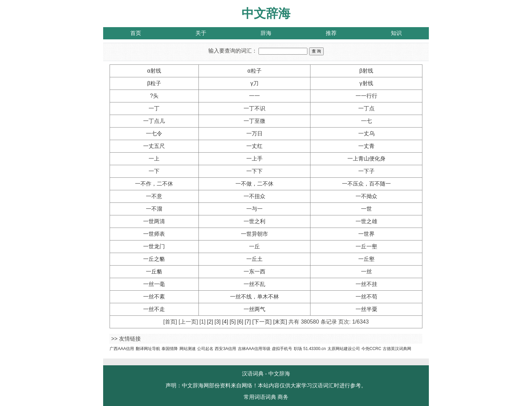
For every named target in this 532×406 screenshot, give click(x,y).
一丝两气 (254, 309)
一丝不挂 (366, 284)
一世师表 (154, 234)
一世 (366, 209)
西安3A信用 (225, 349)
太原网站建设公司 (344, 349)
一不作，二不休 (154, 184)
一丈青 (366, 146)
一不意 (154, 196)
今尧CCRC (371, 349)
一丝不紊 (154, 297)
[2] (210, 322)
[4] (225, 322)
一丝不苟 (366, 297)
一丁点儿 (154, 121)
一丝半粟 (366, 309)
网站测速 (188, 349)
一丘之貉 (154, 259)
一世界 (366, 234)
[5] (233, 322)
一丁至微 (254, 121)
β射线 (366, 71)
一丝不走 (154, 309)
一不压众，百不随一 (366, 184)
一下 (154, 171)
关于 (201, 33)
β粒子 (154, 83)
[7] (248, 322)
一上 (154, 159)
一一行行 (366, 96)
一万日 (254, 133)
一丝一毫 (154, 284)
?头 (154, 96)
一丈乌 (366, 133)
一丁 (154, 108)
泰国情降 (170, 349)
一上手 (254, 159)
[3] (217, 322)
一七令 (154, 133)
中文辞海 (266, 13)
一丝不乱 (254, 284)
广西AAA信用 (122, 349)
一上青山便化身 (366, 159)
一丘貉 (154, 272)
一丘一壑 (366, 246)
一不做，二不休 (254, 184)
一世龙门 (154, 246)
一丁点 (366, 108)
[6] (240, 322)
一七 (366, 121)
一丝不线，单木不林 (254, 297)
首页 (136, 33)
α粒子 (254, 71)
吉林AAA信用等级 (254, 349)
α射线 (154, 71)
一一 (254, 96)
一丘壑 (366, 259)
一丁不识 (254, 108)
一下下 (254, 171)
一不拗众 (366, 196)
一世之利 (254, 221)
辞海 (266, 33)
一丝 (366, 272)
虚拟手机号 (282, 349)
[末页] (280, 322)
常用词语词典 (260, 397)
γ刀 (254, 83)
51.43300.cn (315, 349)
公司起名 (205, 349)
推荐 (331, 33)
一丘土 (254, 259)
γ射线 (366, 83)
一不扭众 (254, 196)
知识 (396, 33)
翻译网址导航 (148, 349)
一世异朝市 (254, 234)
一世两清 (154, 221)
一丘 (254, 246)
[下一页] (262, 322)
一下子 (366, 171)
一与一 (254, 209)
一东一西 (254, 272)
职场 (298, 349)
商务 (283, 397)
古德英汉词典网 (397, 349)
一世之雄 (366, 221)
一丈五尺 (154, 146)
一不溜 (154, 209)
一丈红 (254, 146)
